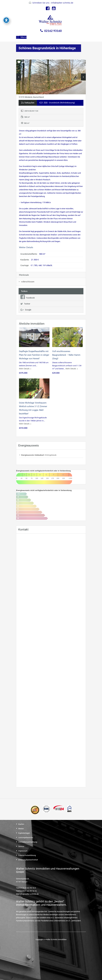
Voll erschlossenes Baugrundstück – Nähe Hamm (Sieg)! (66, 355)
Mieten (21, 829)
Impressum (23, 851)
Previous (19, 77)
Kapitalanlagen (24, 833)
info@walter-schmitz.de (62, 3)
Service (21, 846)
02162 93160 (53, 31)
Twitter (25, 304)
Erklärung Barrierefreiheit (28, 860)
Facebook (28, 298)
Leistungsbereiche (26, 838)
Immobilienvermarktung (28, 842)
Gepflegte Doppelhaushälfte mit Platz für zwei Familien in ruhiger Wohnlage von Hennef (34, 355)
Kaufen (21, 824)
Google (26, 310)
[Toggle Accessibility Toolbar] (6, 20)
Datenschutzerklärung (27, 855)
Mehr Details (25, 369)
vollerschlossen (28, 282)
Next (83, 77)
